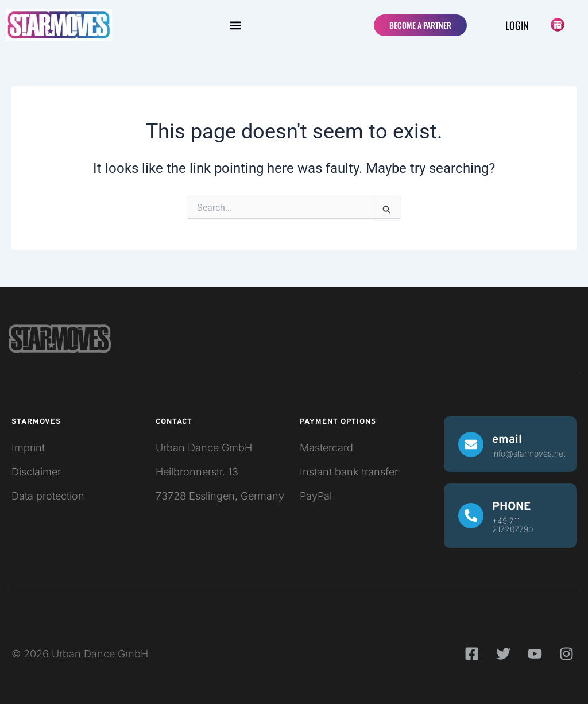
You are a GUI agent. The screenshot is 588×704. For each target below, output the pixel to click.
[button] (235, 25)
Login (517, 25)
